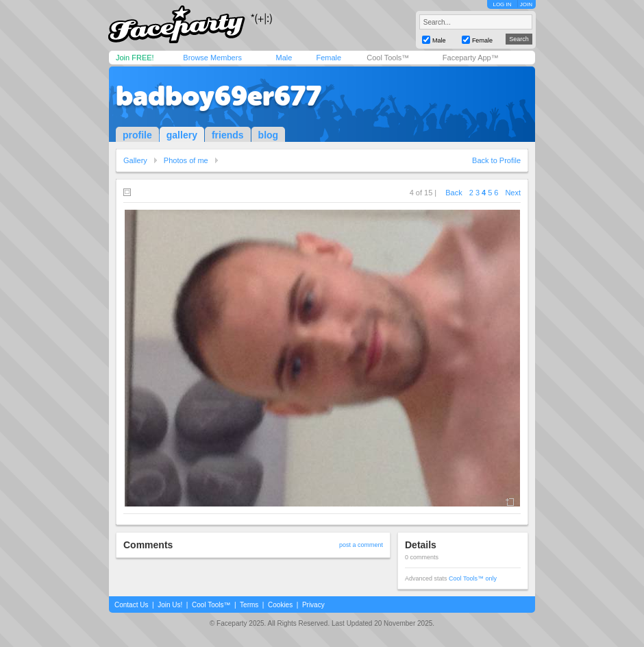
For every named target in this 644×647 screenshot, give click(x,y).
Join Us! (170, 605)
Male (284, 58)
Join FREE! (135, 58)
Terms (249, 605)
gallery (182, 135)
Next (513, 193)
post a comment (361, 545)
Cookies (280, 605)
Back (454, 193)
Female (329, 58)
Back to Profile (496, 160)
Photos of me (186, 160)
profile (137, 135)
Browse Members (212, 58)
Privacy (313, 605)
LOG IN (502, 4)
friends (228, 135)
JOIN (526, 4)
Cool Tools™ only (473, 578)
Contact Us (131, 605)
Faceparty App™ (471, 58)
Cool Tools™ (388, 58)
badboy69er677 (219, 96)
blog (269, 135)
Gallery (135, 160)
